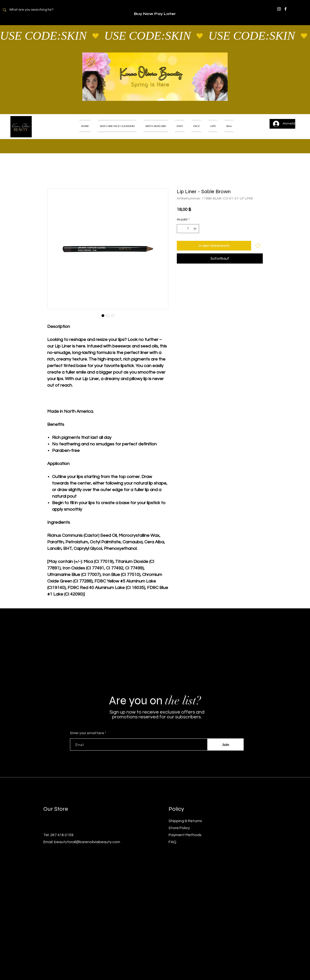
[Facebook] (286, 9)
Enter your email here (87, 733)
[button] (299, 120)
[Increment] (195, 229)
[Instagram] (279, 9)
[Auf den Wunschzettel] (258, 246)
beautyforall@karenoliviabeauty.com (87, 842)
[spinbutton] (188, 229)
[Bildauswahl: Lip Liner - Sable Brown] (103, 316)
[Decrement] (181, 229)
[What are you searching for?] (34, 10)
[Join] (225, 744)
